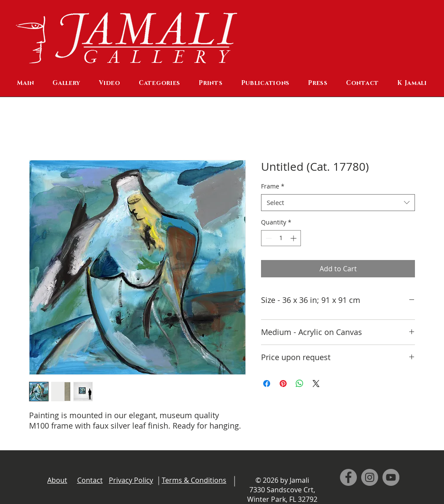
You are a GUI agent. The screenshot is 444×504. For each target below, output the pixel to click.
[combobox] (338, 203)
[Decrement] (268, 238)
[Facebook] (348, 477)
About (57, 480)
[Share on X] (316, 384)
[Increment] (294, 238)
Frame (273, 186)
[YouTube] (391, 477)
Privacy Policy (131, 480)
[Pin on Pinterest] (283, 384)
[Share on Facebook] (267, 384)
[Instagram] (370, 477)
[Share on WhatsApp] (300, 384)
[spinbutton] (281, 238)
